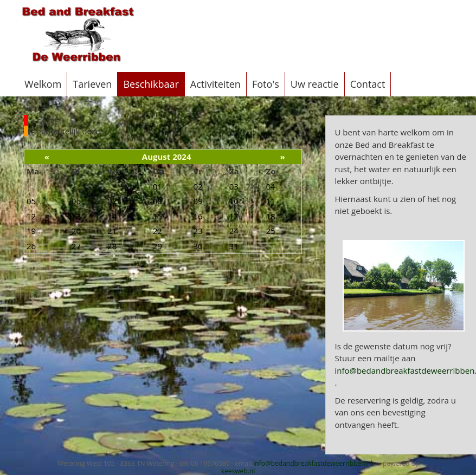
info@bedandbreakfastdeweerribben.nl (313, 463)
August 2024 (167, 157)
